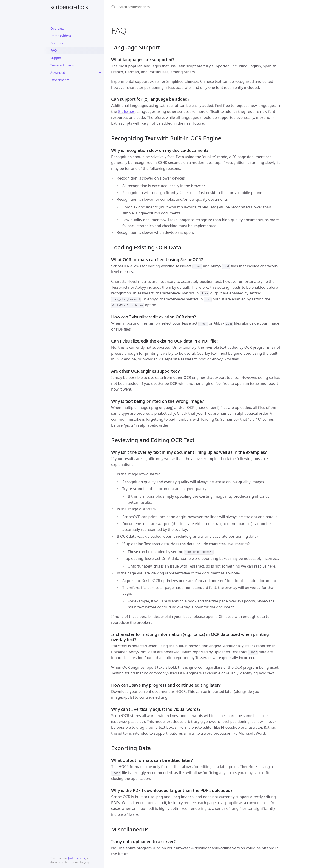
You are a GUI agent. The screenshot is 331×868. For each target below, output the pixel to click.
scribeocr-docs (69, 7)
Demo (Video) (61, 36)
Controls (57, 43)
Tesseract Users (62, 65)
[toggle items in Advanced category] (100, 73)
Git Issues (126, 111)
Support (56, 58)
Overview (57, 28)
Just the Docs (77, 858)
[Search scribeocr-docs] (165, 7)
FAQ (53, 50)
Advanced (58, 73)
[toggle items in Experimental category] (100, 80)
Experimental (60, 80)
